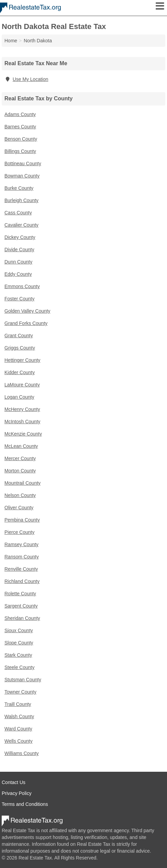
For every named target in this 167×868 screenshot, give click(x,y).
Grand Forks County (26, 323)
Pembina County (22, 520)
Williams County (22, 753)
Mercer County (20, 458)
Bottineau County (23, 163)
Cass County (18, 213)
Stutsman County (23, 680)
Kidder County (20, 372)
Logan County (19, 397)
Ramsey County (22, 544)
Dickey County (20, 237)
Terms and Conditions (25, 804)
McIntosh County (22, 422)
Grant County (19, 336)
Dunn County (18, 262)
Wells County (18, 741)
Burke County (19, 188)
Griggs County (20, 348)
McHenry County (22, 409)
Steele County (19, 667)
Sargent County (21, 606)
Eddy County (18, 274)
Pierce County (19, 532)
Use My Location (26, 79)
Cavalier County (22, 225)
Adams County (20, 114)
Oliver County (19, 508)
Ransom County (22, 557)
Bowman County (22, 176)
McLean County (21, 446)
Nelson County (20, 495)
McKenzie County (23, 434)
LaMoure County (22, 385)
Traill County (18, 704)
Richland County (22, 581)
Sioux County (19, 630)
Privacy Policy (17, 793)
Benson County (21, 139)
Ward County (18, 729)
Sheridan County (22, 618)
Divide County (19, 250)
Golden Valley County (27, 311)
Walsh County (19, 716)
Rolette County (20, 594)
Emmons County (22, 286)
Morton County (20, 471)
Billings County (20, 151)
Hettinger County (22, 360)
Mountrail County (23, 483)
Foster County (19, 299)
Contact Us (13, 782)
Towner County (20, 692)
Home (11, 41)
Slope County (19, 643)
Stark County (18, 655)
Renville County (21, 569)
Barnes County (20, 127)
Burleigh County (22, 200)
